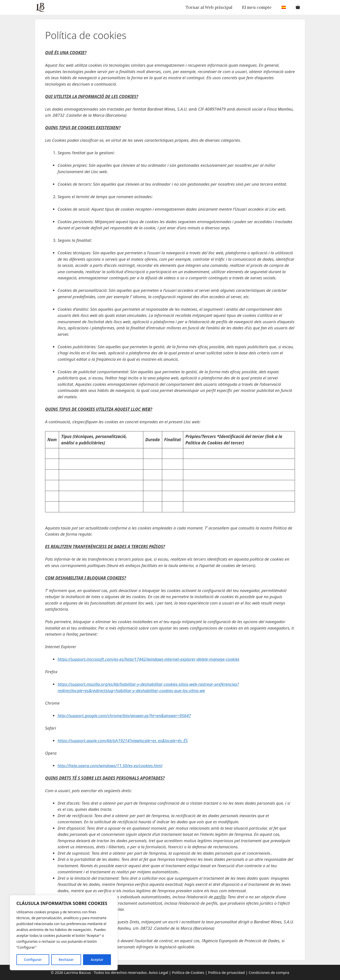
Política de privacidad (227, 972)
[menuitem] (284, 7)
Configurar (33, 960)
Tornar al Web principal (209, 7)
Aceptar (97, 960)
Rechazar (66, 960)
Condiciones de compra (269, 972)
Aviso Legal (158, 972)
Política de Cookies (188, 972)
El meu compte (257, 7)
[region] (64, 933)
